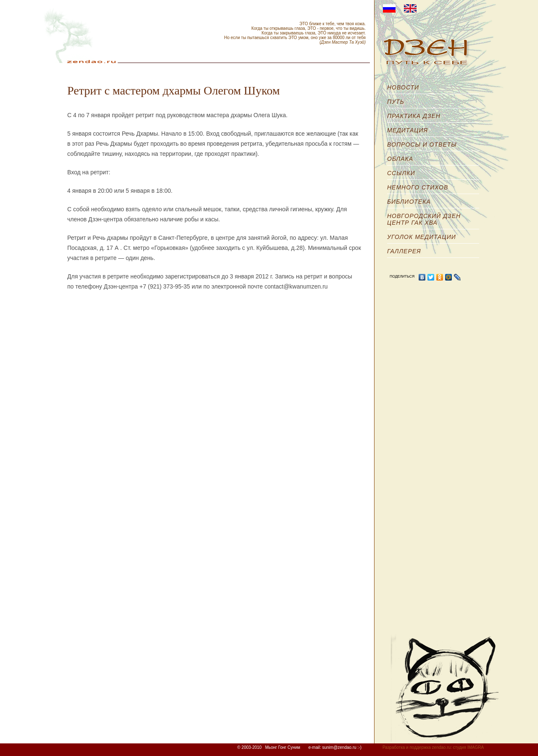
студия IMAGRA (468, 747)
